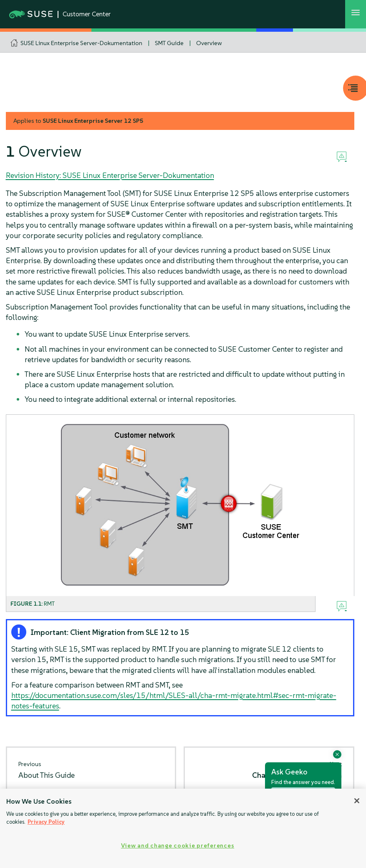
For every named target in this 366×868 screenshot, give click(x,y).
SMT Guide (169, 43)
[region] (183, 828)
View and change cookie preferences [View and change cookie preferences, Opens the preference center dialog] (178, 845)
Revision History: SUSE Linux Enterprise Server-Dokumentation (110, 175)
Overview (209, 43)
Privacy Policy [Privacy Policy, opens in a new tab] (46, 822)
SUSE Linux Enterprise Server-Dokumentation (81, 43)
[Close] (357, 801)
